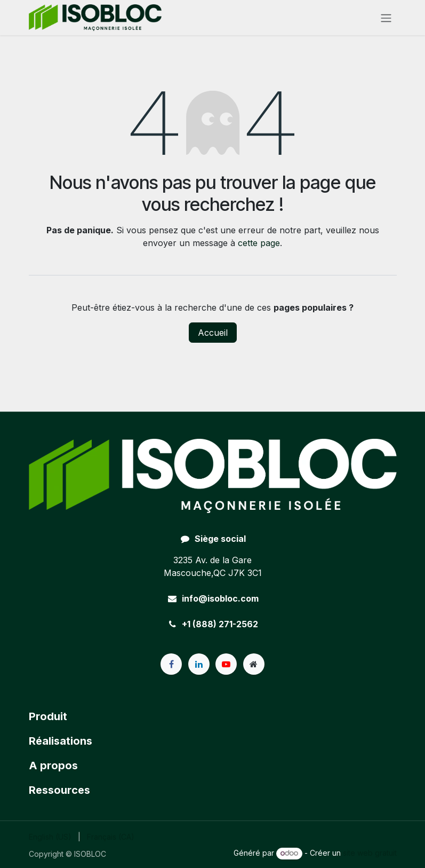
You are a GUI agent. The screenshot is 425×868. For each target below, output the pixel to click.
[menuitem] (50, 837)
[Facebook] (171, 664)
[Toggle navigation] (386, 18)
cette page (259, 243)
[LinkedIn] (199, 664)
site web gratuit (370, 853)
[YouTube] (226, 664)
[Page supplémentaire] (254, 664)
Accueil (213, 333)
